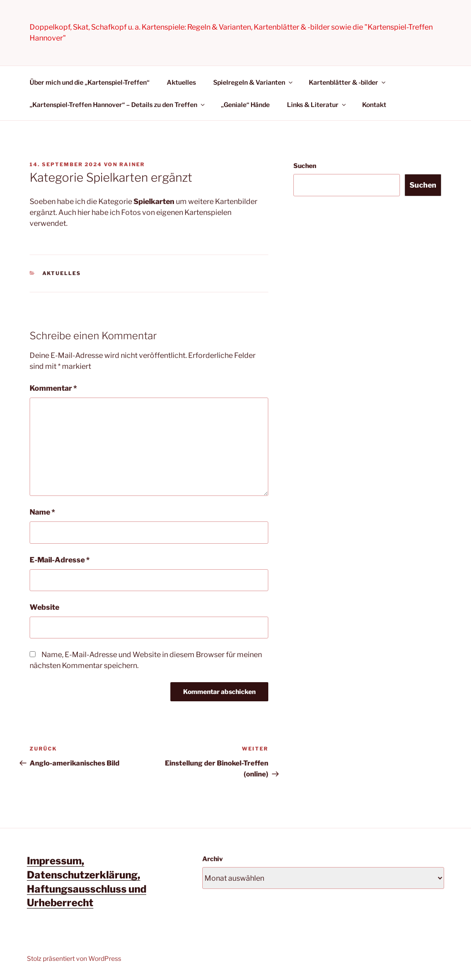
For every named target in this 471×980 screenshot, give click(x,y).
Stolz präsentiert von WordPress (74, 958)
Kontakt (374, 105)
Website (44, 607)
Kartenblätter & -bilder (348, 82)
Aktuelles (181, 82)
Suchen (305, 166)
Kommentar (53, 388)
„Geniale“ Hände (245, 105)
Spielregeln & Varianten (253, 82)
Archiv (212, 859)
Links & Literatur (317, 105)
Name (42, 512)
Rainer (132, 164)
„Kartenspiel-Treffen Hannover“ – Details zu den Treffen (118, 105)
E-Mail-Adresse (60, 560)
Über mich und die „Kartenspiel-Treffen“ (90, 82)
